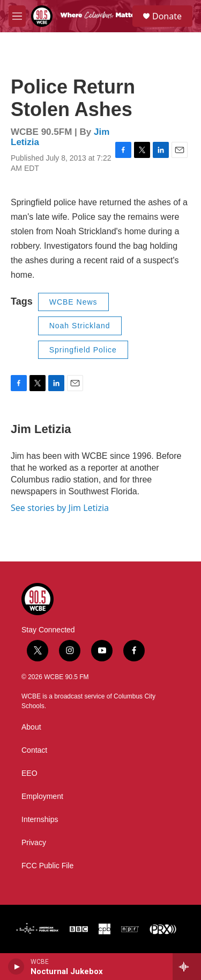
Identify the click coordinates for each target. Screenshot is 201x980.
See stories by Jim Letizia (60, 508)
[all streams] (187, 967)
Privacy (34, 843)
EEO (29, 773)
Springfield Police (83, 350)
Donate (167, 16)
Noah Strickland (80, 326)
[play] (16, 967)
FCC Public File (47, 866)
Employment (42, 797)
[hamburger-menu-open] (17, 16)
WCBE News (73, 302)
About (31, 727)
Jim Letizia (41, 429)
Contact (34, 750)
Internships (40, 820)
